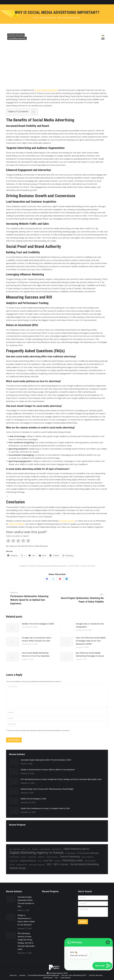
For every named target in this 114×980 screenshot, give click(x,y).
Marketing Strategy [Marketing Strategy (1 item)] (90, 861)
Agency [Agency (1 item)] (24, 849)
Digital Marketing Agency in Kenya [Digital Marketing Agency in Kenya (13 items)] (36, 853)
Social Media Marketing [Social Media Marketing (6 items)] (84, 864)
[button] (108, 942)
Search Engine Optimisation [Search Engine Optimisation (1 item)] (37, 865)
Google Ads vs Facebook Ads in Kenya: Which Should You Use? (37, 639)
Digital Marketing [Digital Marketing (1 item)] (57, 849)
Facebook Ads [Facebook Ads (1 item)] (32, 857)
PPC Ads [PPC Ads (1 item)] (12, 865)
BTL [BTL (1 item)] (29, 849)
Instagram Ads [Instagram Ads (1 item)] (14, 861)
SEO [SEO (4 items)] (49, 864)
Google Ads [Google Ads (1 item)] (41, 857)
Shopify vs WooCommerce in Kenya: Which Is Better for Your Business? (48, 770)
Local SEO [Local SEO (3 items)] (48, 861)
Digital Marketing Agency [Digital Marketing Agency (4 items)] (76, 849)
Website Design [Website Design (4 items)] (18, 868)
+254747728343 (16, 524)
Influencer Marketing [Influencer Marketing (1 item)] (87, 857)
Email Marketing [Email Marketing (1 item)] (14, 857)
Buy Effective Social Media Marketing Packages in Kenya (90, 654)
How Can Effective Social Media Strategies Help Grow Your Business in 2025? (91, 641)
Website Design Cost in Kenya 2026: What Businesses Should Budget (47, 789)
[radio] (8, 541)
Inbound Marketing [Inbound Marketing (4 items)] (70, 857)
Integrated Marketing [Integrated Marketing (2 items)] (28, 861)
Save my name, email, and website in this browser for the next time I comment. (39, 731)
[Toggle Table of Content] (32, 112)
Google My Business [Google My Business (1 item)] (52, 857)
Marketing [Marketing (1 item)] (58, 861)
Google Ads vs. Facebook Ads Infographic (90, 625)
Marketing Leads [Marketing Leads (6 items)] (73, 860)
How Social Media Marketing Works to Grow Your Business (36, 654)
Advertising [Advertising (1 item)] (17, 849)
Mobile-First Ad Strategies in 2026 (38, 624)
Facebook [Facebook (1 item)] (23, 857)
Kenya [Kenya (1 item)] (39, 861)
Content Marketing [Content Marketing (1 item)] (45, 849)
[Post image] (13, 628)
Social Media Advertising (17, 38)
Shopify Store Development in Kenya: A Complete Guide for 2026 (45, 808)
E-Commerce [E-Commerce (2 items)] (70, 853)
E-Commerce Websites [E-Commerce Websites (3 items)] (88, 853)
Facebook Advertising (16, 35)
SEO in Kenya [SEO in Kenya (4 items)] (61, 864)
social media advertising (46, 90)
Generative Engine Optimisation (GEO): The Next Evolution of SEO (46, 760)
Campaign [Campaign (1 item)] (35, 849)
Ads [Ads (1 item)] (11, 849)
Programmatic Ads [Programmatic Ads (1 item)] (22, 865)
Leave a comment (88, 566)
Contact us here (67, 521)
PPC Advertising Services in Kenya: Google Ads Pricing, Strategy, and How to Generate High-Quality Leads (61, 779)
